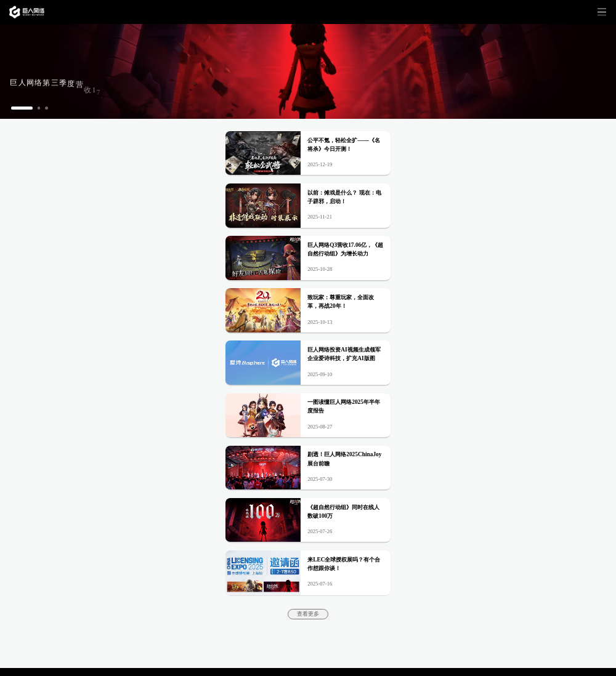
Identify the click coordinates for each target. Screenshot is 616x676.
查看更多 (308, 614)
